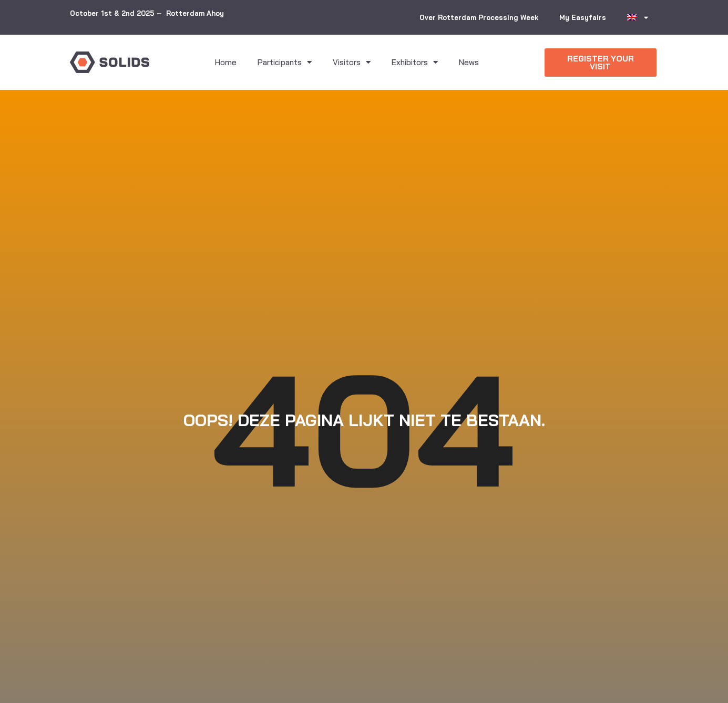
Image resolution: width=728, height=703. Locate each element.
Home (226, 62)
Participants (285, 62)
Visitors (352, 62)
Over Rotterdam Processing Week (479, 17)
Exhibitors (415, 62)
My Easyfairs (583, 17)
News (469, 62)
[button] (601, 63)
